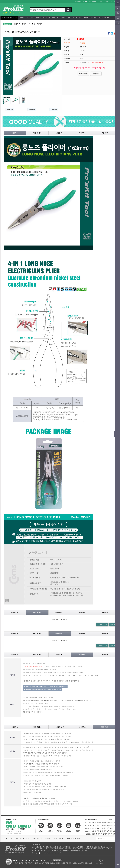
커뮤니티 (36, 838)
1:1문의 (106, 2)
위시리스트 (83, 73)
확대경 (75, 18)
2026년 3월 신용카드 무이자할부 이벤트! (100, 825)
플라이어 (38, 18)
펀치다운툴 (46, 18)
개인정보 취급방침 (23, 838)
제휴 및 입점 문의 (74, 838)
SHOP (16, 24)
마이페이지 (93, 2)
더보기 (113, 624)
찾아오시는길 (59, 838)
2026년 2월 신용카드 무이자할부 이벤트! (100, 828)
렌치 (69, 18)
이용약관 (47, 838)
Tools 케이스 (83, 18)
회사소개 (9, 838)
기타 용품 (93, 18)
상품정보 (15, 133)
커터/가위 (30, 18)
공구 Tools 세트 (104, 18)
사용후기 (114, 2)
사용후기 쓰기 (102, 624)
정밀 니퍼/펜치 (37, 24)
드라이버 (63, 18)
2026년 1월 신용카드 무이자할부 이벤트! (100, 831)
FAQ (100, 2)
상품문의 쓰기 (102, 645)
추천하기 (96, 73)
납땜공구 (55, 18)
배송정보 (82, 133)
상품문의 (60, 133)
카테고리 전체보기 (10, 18)
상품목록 (32, 109)
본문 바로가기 (0, 0)
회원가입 (78, 2)
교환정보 (105, 133)
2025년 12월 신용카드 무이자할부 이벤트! (101, 834)
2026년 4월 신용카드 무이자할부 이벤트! (100, 822)
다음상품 (54, 109)
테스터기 (22, 18)
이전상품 (10, 109)
